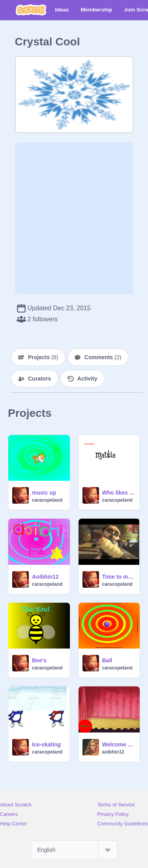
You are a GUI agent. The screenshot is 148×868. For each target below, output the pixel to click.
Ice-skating (46, 744)
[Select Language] (74, 850)
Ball (107, 660)
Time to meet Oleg (119, 577)
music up (44, 493)
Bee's (39, 660)
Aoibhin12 (45, 577)
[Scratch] (31, 10)
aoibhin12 (113, 752)
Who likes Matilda (119, 493)
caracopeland (47, 500)
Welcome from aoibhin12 (119, 744)
